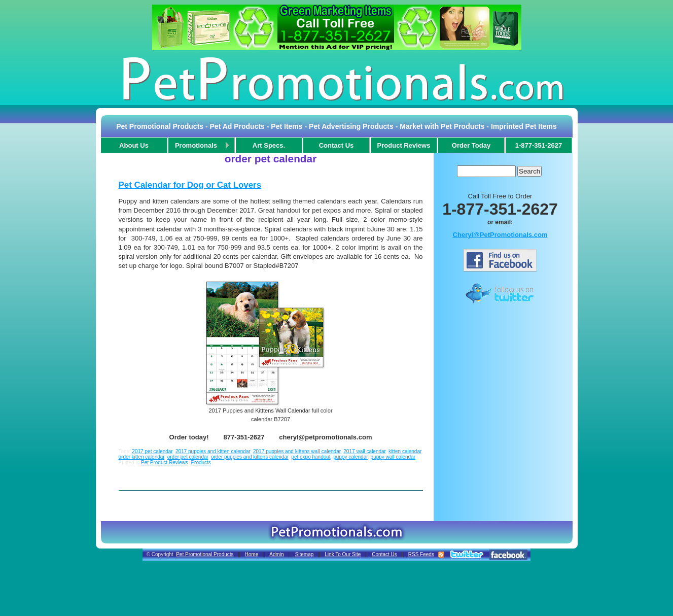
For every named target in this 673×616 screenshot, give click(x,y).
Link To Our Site (343, 554)
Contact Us (384, 554)
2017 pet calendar (152, 451)
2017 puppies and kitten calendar (213, 451)
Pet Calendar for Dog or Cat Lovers (190, 185)
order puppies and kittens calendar (250, 457)
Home (252, 554)
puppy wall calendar (393, 457)
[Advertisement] (500, 331)
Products (201, 463)
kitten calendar (405, 451)
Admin (276, 554)
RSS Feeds (421, 554)
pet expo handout (311, 457)
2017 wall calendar (364, 451)
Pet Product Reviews (165, 463)
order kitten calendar (142, 457)
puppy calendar (350, 457)
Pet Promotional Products (205, 554)
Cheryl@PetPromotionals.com (500, 235)
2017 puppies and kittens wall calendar (297, 451)
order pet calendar (188, 457)
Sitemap (305, 554)
